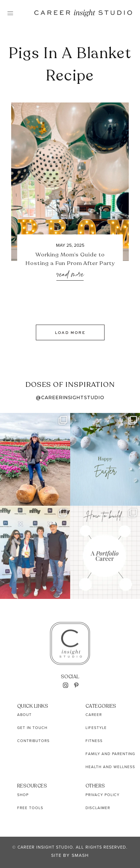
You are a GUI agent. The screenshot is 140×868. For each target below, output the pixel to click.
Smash (80, 855)
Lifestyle (96, 728)
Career (94, 715)
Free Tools (30, 808)
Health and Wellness (110, 767)
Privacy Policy (102, 795)
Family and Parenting (110, 754)
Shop (23, 795)
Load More (70, 332)
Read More (70, 275)
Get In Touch (32, 728)
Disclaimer (98, 808)
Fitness (94, 741)
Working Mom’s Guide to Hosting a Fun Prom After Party (70, 259)
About (24, 715)
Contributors (33, 741)
